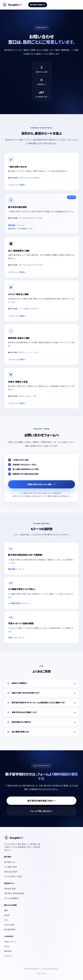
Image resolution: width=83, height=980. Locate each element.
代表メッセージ (10, 942)
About (7, 946)
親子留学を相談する (38, 5)
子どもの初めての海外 (13, 876)
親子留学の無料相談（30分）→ (41, 801)
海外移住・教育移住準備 (14, 893)
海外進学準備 (10, 889)
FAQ (6, 920)
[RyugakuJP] (12, 5)
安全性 (7, 915)
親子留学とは (10, 862)
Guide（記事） (10, 925)
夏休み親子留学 (11, 872)
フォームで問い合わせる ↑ (42, 811)
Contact (8, 956)
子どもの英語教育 (11, 898)
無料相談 (8, 951)
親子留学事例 (10, 929)
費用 (6, 910)
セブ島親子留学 (11, 867)
